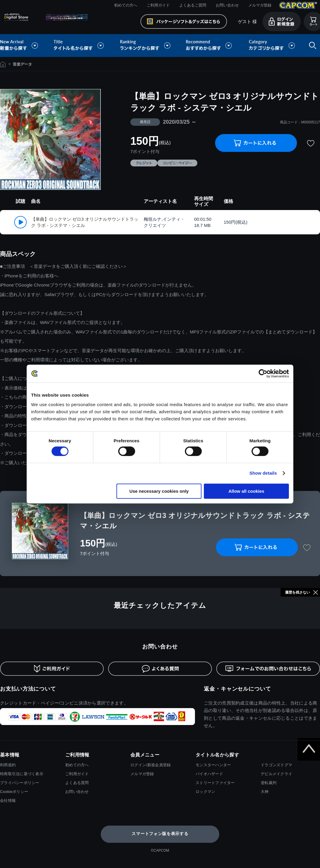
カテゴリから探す (272, 46)
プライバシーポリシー (20, 783)
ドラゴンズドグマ (276, 765)
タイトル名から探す (79, 46)
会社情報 (8, 801)
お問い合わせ (227, 5)
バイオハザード (209, 774)
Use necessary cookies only (159, 491)
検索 (311, 46)
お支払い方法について (28, 689)
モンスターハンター (213, 765)
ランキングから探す (146, 46)
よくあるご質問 (193, 5)
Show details (263, 473)
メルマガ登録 (260, 5)
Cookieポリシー (14, 792)
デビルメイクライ (276, 774)
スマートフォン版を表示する (160, 834)
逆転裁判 (269, 783)
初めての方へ (126, 5)
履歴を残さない (297, 592)
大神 (265, 792)
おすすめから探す (210, 46)
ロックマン (205, 792)
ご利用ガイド (158, 5)
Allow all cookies (246, 491)
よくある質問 (77, 783)
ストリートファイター (215, 783)
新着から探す (23, 46)
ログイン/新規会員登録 (151, 765)
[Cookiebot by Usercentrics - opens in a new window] (263, 373)
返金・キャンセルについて (237, 689)
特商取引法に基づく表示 (22, 774)
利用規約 (8, 765)
